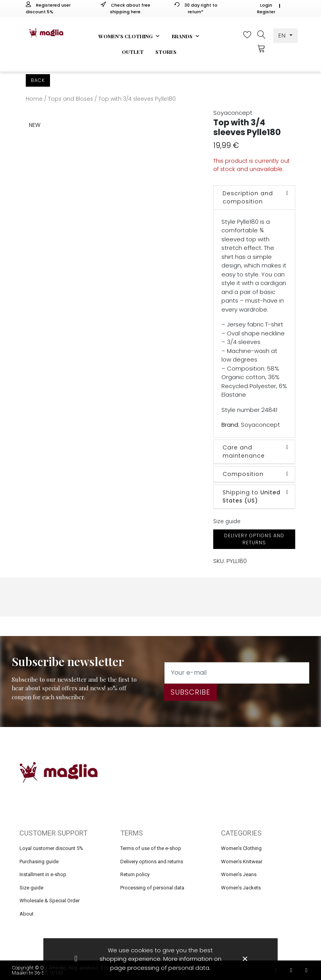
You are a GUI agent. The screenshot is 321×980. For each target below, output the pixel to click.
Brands (186, 36)
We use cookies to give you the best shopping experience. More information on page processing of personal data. (160, 959)
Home (34, 99)
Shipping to (251, 496)
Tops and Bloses (70, 99)
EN (283, 35)
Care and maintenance (244, 452)
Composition (243, 474)
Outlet (133, 52)
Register (266, 12)
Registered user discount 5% (48, 8)
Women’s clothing (129, 36)
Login (266, 5)
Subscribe (190, 692)
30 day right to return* (196, 8)
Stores (166, 52)
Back (38, 80)
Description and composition (248, 197)
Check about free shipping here (126, 8)
